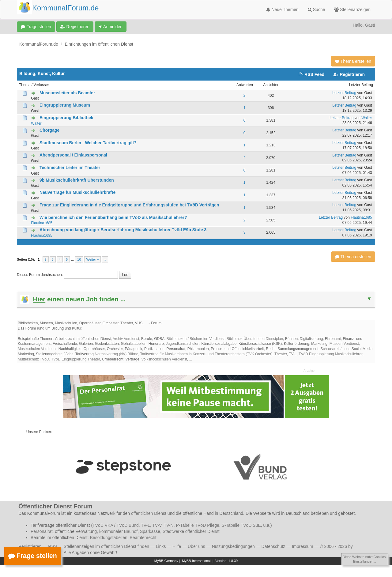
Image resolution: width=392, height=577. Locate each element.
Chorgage (49, 130)
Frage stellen (36, 27)
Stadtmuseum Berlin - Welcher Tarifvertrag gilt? (88, 143)
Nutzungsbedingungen (233, 546)
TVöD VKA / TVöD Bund (116, 525)
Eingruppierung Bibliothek (66, 118)
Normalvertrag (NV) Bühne (116, 354)
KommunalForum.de (39, 44)
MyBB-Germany (166, 561)
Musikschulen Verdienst (37, 349)
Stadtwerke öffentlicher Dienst (191, 531)
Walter (36, 123)
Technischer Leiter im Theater (70, 168)
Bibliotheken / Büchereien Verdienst (196, 339)
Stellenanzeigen (352, 9)
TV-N (169, 525)
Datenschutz (273, 546)
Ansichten (271, 85)
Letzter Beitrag (361, 85)
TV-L (145, 525)
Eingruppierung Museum (65, 105)
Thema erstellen (353, 61)
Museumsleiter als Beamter (67, 93)
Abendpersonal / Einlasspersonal (73, 155)
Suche (317, 9)
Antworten (245, 85)
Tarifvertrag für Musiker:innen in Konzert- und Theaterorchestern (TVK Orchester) (206, 354)
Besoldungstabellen (109, 537)
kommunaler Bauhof (118, 531)
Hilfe (177, 546)
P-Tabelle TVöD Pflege (197, 525)
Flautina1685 (41, 223)
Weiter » (93, 259)
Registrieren (75, 27)
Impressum (302, 546)
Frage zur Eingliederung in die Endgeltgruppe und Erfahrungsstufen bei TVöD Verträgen (129, 205)
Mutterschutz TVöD (33, 359)
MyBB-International (196, 561)
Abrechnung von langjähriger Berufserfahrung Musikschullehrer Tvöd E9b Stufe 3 (123, 230)
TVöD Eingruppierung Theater (75, 359)
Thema (25, 85)
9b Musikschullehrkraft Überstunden (77, 180)
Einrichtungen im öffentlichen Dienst (99, 44)
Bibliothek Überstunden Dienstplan (255, 339)
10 (79, 259)
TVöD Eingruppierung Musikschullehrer (330, 354)
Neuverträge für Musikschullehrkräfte (77, 192)
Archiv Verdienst (126, 339)
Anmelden (111, 27)
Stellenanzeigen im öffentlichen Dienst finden (106, 546)
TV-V (157, 525)
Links (161, 546)
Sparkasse (150, 531)
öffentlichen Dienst (149, 513)
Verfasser (41, 85)
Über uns (196, 546)
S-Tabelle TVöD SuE (241, 525)
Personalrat (42, 531)
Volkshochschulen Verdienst (164, 359)
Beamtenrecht (143, 537)
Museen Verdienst (344, 344)
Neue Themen (282, 9)
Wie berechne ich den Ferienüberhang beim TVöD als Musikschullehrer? (113, 217)
